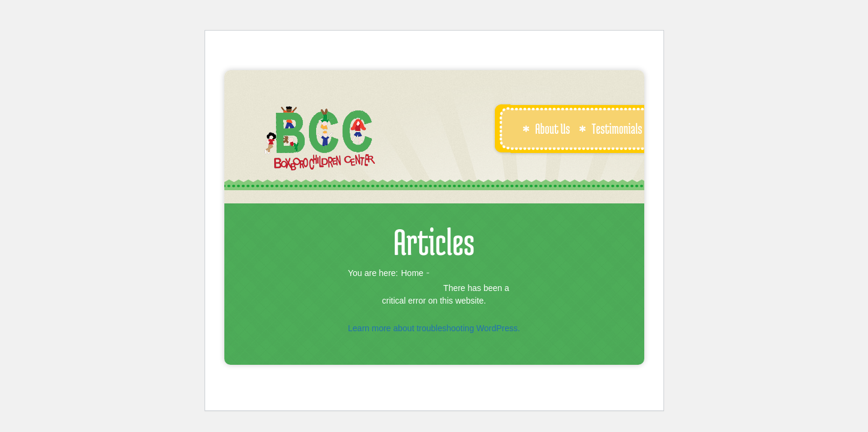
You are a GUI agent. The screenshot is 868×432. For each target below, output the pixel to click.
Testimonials (610, 128)
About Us (546, 128)
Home (412, 273)
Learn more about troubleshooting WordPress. (434, 328)
